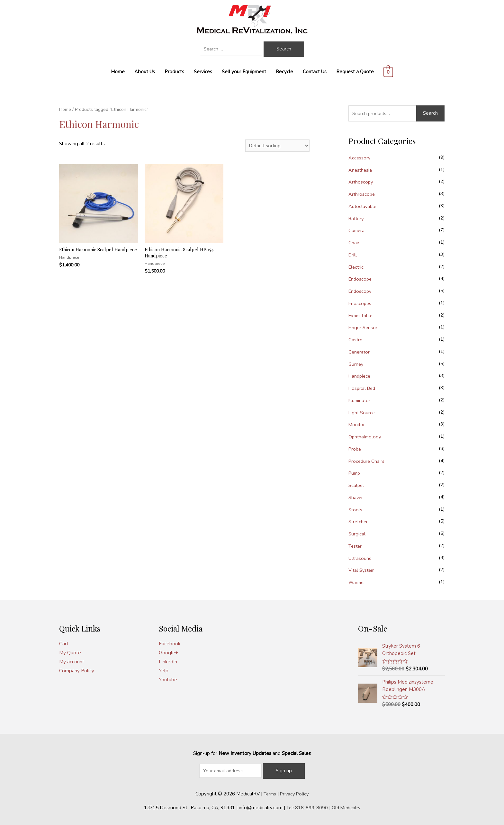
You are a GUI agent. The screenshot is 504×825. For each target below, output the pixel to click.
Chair (354, 243)
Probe (355, 449)
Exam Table (361, 316)
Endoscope (361, 279)
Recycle (284, 72)
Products (174, 72)
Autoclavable (363, 206)
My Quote (70, 653)
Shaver (356, 498)
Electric (356, 267)
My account (72, 662)
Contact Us (315, 72)
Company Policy (77, 671)
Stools (355, 510)
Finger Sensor (364, 327)
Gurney (356, 364)
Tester (355, 546)
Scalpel (356, 485)
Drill (353, 255)
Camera (357, 230)
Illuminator (360, 400)
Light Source (362, 413)
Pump (355, 473)
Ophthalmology (365, 437)
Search (430, 113)
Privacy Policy (295, 794)
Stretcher (359, 522)
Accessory (360, 158)
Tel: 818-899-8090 (306, 807)
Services (203, 72)
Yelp (164, 671)
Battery (357, 219)
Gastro (356, 340)
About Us (145, 72)
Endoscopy (360, 291)
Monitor (357, 425)
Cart (64, 644)
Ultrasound (360, 558)
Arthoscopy (361, 182)
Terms (269, 794)
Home (118, 72)
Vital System (362, 570)
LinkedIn (168, 662)
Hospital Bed (363, 388)
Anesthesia (361, 170)
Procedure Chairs (367, 461)
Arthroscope (362, 194)
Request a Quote (355, 72)
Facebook (170, 644)
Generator (360, 352)
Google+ (168, 653)
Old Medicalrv (346, 807)
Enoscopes (360, 303)
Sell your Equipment (244, 72)
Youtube (168, 680)
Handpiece (360, 376)
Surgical (357, 534)
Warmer (357, 582)
